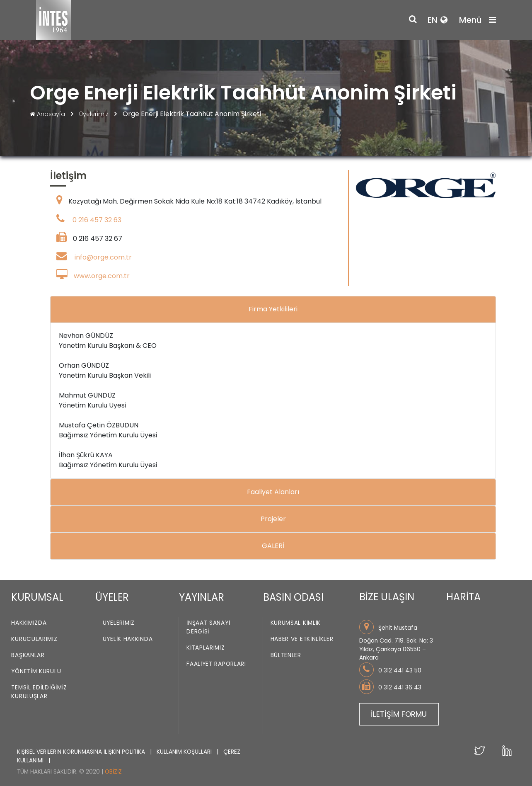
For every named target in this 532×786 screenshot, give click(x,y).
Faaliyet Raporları (216, 664)
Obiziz (113, 772)
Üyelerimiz (95, 114)
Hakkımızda (29, 623)
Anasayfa (48, 114)
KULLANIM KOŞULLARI (185, 752)
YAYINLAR (202, 597)
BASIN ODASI (293, 597)
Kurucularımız (34, 639)
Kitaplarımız (206, 648)
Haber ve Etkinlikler (302, 639)
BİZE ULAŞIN (387, 597)
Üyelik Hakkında (128, 639)
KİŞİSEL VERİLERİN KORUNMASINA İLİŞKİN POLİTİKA (82, 752)
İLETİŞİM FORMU (399, 714)
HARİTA (463, 597)
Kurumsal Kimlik (296, 623)
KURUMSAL (37, 597)
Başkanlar (28, 656)
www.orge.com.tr (102, 276)
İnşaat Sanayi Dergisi (208, 628)
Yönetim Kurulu (36, 672)
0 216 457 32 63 (97, 220)
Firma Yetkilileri (273, 309)
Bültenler (286, 656)
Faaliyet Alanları (273, 492)
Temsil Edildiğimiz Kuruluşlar (39, 692)
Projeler (273, 519)
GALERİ (273, 546)
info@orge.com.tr (103, 257)
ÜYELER (112, 597)
